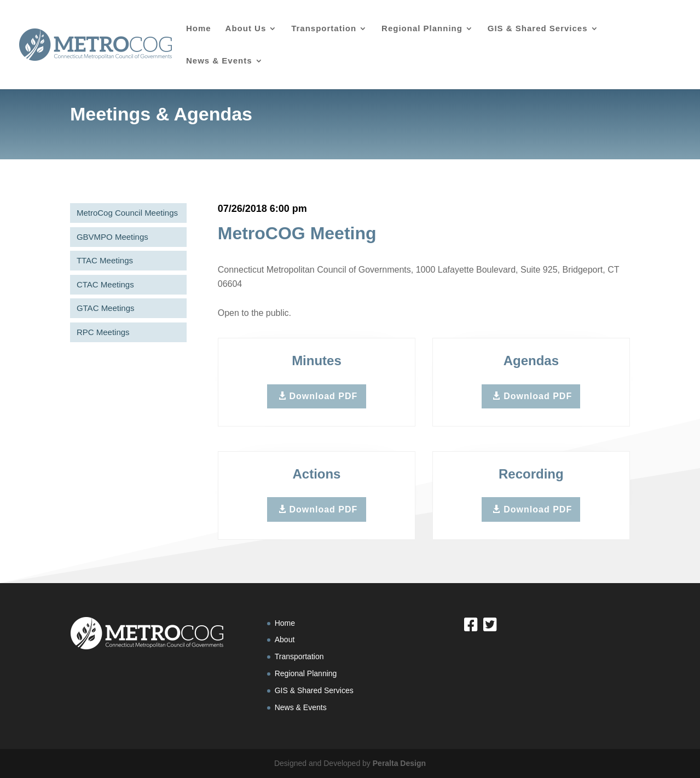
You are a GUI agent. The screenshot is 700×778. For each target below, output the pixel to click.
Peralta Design (399, 763)
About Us (246, 29)
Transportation (324, 29)
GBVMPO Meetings (110, 237)
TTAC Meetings (102, 260)
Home (199, 29)
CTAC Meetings (103, 284)
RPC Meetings (100, 332)
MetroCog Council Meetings (125, 213)
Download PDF (323, 396)
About (285, 639)
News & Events (219, 61)
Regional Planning (422, 29)
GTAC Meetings (103, 308)
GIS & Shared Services (538, 29)
